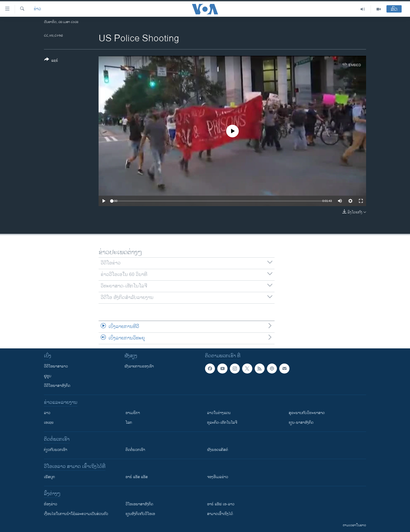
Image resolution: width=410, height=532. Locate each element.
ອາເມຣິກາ (133, 413)
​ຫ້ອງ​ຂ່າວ (51, 504)
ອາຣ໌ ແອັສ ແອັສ (137, 477)
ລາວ (47, 413)
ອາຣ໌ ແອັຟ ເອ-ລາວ (221, 504)
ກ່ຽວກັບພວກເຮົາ (56, 450)
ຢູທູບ (48, 376)
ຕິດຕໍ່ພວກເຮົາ (135, 450)
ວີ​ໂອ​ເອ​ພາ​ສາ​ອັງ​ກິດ (139, 504)
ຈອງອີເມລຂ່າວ (218, 477)
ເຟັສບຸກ (49, 477)
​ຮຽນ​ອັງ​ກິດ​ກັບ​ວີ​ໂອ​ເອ (140, 514)
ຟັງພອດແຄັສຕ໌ (218, 450)
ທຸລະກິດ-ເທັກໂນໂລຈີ (222, 423)
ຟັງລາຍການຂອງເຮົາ (139, 366)
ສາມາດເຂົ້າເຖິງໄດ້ (220, 514)
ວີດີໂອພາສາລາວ (56, 366)
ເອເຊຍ (49, 423)
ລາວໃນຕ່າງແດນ (219, 413)
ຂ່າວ (37, 9)
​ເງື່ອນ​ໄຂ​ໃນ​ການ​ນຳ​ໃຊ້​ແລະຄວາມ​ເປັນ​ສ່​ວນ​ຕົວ (76, 514)
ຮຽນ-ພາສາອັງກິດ (301, 423)
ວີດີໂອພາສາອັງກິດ (57, 386)
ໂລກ (129, 423)
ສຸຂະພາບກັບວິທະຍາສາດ (307, 413)
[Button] (51, 61)
